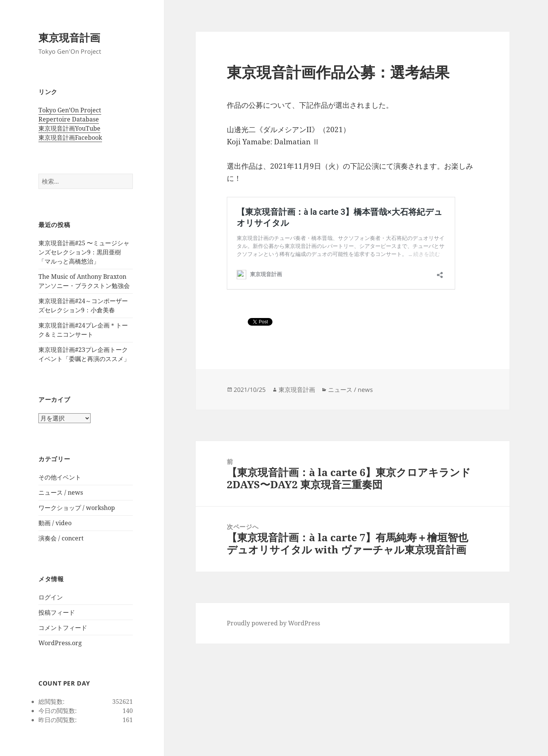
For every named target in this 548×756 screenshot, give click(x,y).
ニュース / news (61, 492)
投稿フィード (57, 612)
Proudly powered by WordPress (273, 623)
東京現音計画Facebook (70, 137)
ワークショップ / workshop (77, 508)
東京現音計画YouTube (69, 128)
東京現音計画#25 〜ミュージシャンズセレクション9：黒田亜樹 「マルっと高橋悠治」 (84, 252)
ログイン (51, 597)
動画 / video (55, 523)
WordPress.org (60, 643)
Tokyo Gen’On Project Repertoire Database (70, 115)
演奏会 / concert (61, 538)
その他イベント (60, 477)
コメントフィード (63, 628)
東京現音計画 (69, 38)
